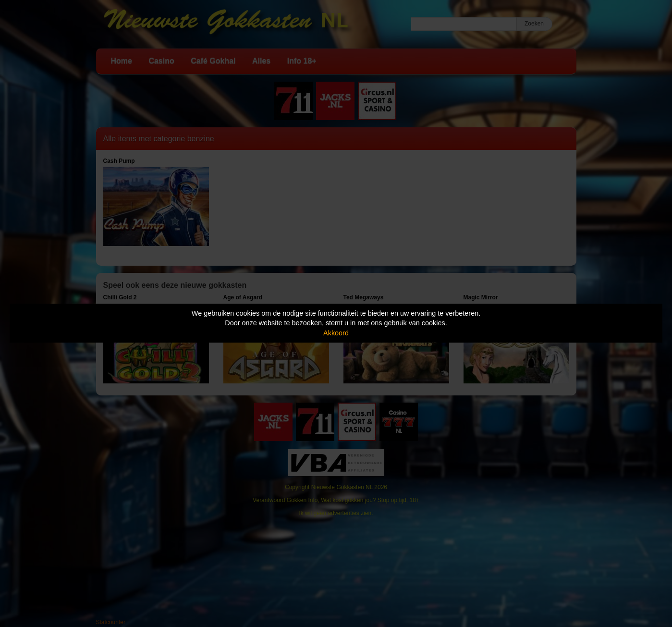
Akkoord (336, 333)
